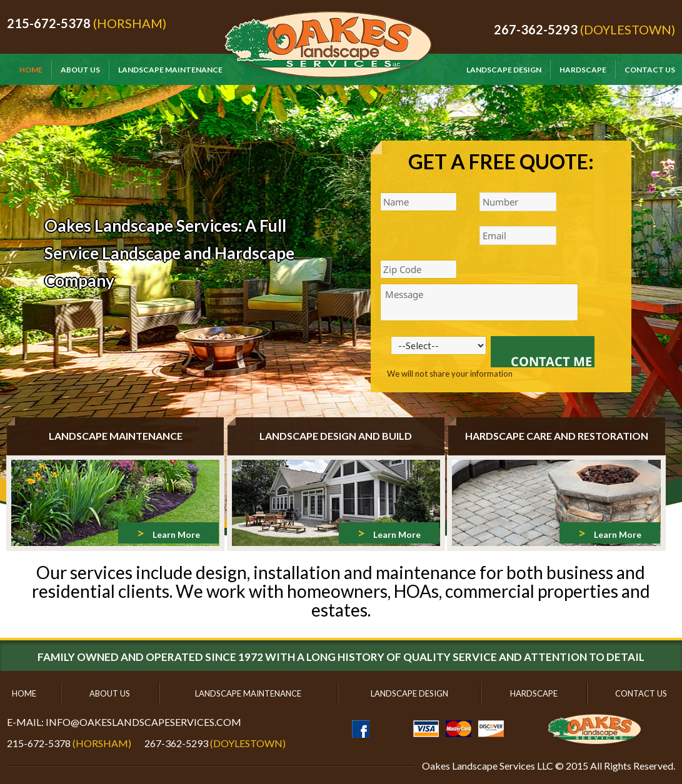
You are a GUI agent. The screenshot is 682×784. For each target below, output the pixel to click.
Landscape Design (504, 70)
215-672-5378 (49, 23)
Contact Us (650, 70)
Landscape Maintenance (170, 70)
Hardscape (583, 70)
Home (31, 70)
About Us (80, 70)
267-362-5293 (536, 29)
